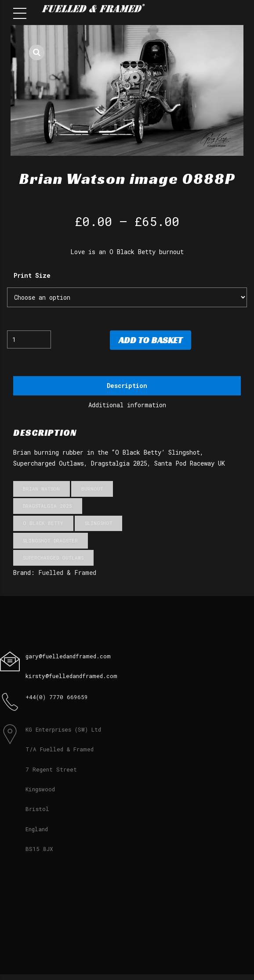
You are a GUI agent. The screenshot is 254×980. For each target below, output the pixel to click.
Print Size (32, 275)
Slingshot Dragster (50, 540)
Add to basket (151, 340)
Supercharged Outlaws (53, 558)
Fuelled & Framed (67, 573)
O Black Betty (43, 523)
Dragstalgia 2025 (47, 506)
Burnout (92, 489)
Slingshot (99, 523)
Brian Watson (41, 489)
